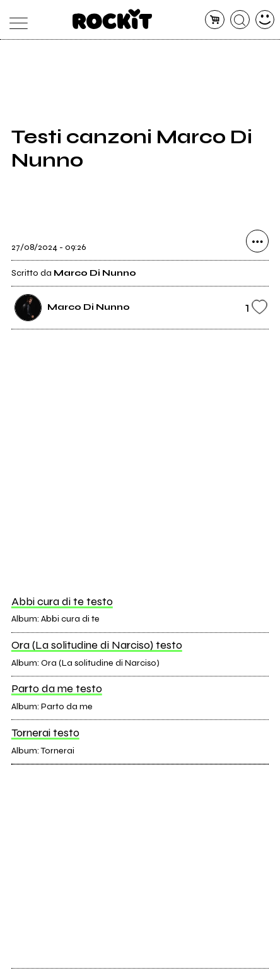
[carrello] (215, 20)
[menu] (15, 20)
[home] (113, 19)
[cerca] (240, 20)
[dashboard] (265, 20)
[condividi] (257, 241)
